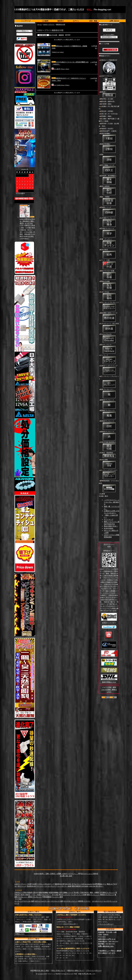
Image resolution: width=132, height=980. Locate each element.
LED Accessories (87, 884)
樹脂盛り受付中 (33, 893)
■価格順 (61, 35)
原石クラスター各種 (109, 275)
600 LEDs (68, 884)
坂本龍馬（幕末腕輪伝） (109, 180)
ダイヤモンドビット (71, 901)
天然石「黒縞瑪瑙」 (109, 455)
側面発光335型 (61, 24)
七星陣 (103, 494)
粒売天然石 (109, 254)
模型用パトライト (84, 901)
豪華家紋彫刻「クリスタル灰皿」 (109, 486)
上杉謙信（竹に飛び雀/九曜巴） (109, 108)
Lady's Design (109, 296)
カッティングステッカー (109, 474)
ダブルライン (76, 884)
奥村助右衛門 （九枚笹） (109, 131)
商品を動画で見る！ (111, 526)
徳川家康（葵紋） (106, 104)
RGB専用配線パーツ (99, 884)
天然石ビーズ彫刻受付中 (109, 67)
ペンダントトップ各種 (79, 895)
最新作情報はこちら (109, 682)
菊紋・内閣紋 (109, 201)
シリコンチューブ (51, 886)
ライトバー (40, 886)
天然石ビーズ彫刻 (21, 893)
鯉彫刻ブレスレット (109, 404)
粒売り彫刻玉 (26, 895)
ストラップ (109, 359)
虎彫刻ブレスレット (109, 436)
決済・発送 (93, 21)
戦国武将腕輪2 (109, 148)
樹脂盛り (109, 94)
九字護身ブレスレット (109, 222)
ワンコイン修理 (57, 897)
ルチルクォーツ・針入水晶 (109, 328)
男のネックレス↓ (109, 349)
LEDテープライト (49, 24)
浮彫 (109, 159)
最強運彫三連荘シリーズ (109, 317)
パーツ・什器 (109, 264)
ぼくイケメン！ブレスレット (109, 382)
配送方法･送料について (76, 970)
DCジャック (22, 886)
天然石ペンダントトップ (109, 370)
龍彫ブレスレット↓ (109, 394)
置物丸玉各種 (109, 286)
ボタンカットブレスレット (109, 307)
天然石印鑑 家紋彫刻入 (109, 446)
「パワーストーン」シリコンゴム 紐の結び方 (112, 502)
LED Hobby (85, 886)
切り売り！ (100, 886)
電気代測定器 (76, 886)
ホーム (40, 24)
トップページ (26, 21)
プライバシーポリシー (106, 924)
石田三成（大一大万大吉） (110, 114)
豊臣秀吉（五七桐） (107, 99)
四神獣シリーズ (109, 212)
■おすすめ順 (53, 35)
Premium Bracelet (109, 338)
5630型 (34, 884)
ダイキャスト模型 (57, 901)
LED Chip (92, 886)
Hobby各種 (109, 464)
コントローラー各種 (64, 886)
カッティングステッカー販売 (24, 901)
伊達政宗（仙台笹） (107, 129)
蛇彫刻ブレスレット (109, 425)
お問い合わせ (114, 21)
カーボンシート (98, 901)
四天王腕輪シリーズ (109, 169)
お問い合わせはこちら (106, 946)
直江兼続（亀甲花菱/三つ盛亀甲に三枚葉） (109, 120)
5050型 (29, 884)
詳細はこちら (20, 934)
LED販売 (45, 21)
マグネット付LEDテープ (46, 884)
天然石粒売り (85, 893)
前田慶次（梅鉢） (106, 116)
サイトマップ (109, 520)
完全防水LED (31, 886)
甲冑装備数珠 (47, 897)
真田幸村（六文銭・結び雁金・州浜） (109, 125)
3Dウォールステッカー (43, 901)
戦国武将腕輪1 (109, 138)
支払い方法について (58, 970)
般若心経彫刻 (109, 191)
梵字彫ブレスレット (109, 233)
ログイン (76, 21)
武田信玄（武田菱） (107, 111)
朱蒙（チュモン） (109, 243)
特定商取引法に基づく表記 (40, 970)
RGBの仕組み (109, 528)
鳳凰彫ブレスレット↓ (109, 415)
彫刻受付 (61, 21)
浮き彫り (77, 893)
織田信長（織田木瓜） (108, 101)
